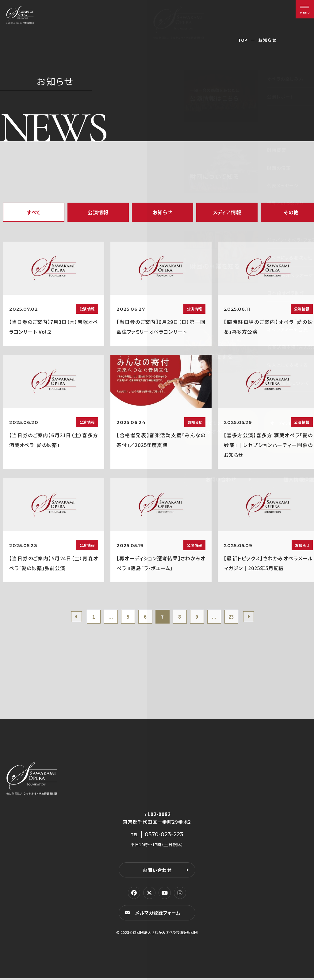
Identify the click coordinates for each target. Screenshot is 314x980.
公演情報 (98, 212)
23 (237, 617)
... (107, 617)
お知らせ (162, 212)
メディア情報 (227, 212)
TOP (243, 40)
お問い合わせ (157, 871)
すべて (34, 212)
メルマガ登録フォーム (159, 914)
